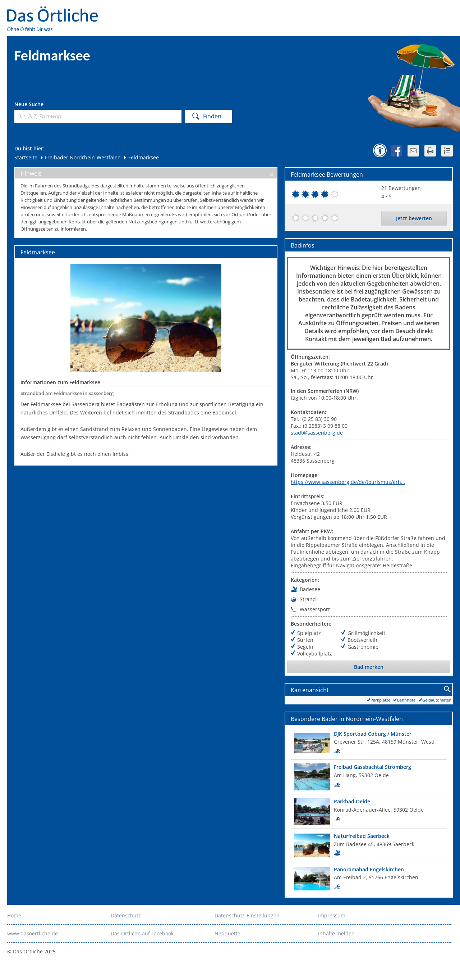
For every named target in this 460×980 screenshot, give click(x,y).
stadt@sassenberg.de (317, 433)
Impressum (332, 915)
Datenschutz (126, 915)
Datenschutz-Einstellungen (247, 915)
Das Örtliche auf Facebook (142, 933)
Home (14, 915)
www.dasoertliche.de (33, 933)
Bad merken (369, 667)
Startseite (26, 157)
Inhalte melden (336, 933)
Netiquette (227, 933)
